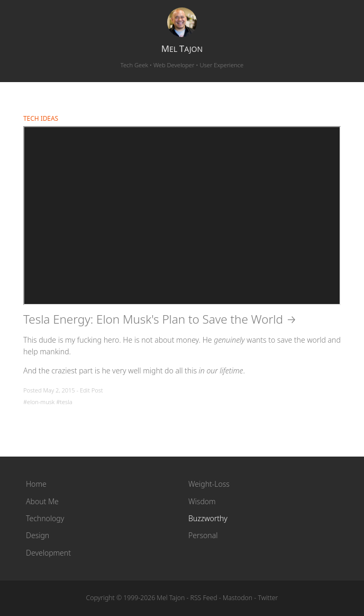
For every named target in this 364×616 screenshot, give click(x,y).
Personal (203, 535)
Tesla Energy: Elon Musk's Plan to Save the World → (160, 319)
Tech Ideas (41, 118)
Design (38, 535)
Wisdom (202, 501)
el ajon (182, 49)
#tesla (64, 402)
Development (48, 553)
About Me (42, 501)
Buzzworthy (208, 518)
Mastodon (238, 598)
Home (36, 484)
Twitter (268, 598)
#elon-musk (39, 402)
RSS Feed (204, 598)
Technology (45, 518)
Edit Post (92, 390)
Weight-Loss (209, 484)
